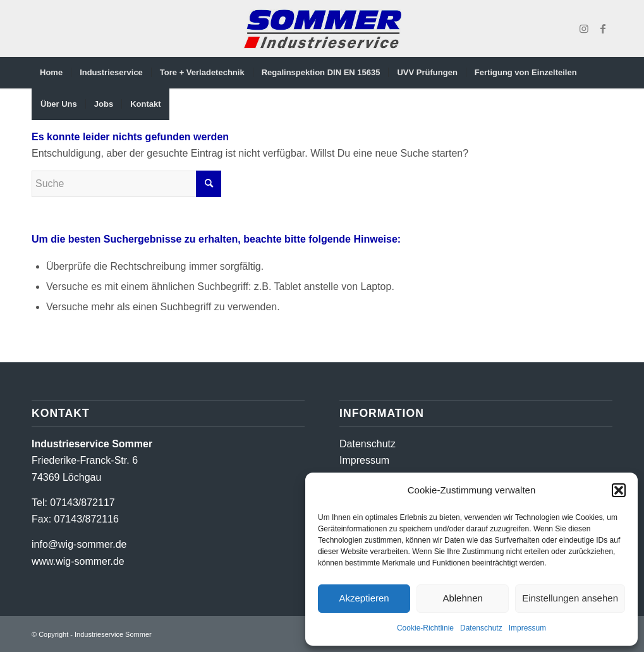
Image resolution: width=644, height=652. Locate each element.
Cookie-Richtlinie (425, 628)
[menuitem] (51, 73)
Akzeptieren (364, 598)
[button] (619, 490)
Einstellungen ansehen (570, 598)
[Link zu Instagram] (584, 28)
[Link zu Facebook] (603, 28)
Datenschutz (481, 628)
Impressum (527, 628)
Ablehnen (462, 598)
